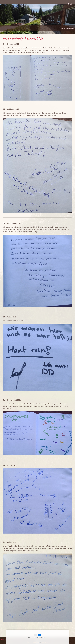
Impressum (44, 642)
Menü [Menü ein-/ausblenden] (70, 4)
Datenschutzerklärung (34, 642)
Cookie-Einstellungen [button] (37, 638)
